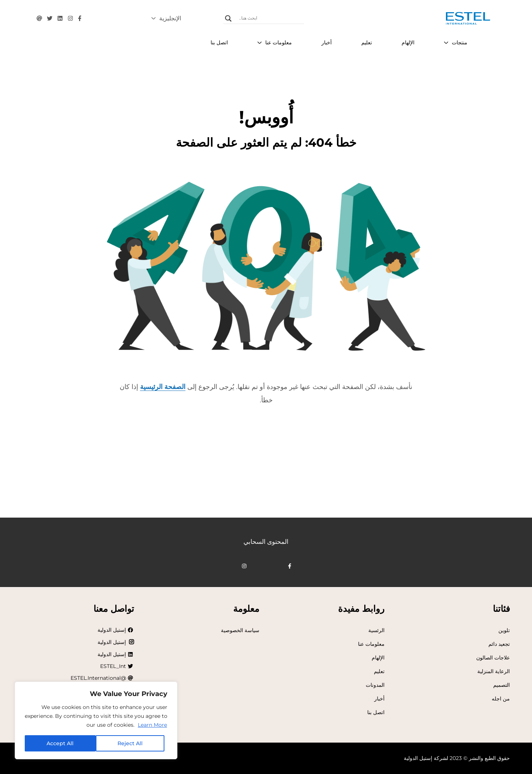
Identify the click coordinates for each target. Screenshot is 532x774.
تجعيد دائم (499, 644)
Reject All (130, 743)
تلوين (504, 630)
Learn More (152, 725)
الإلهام (378, 658)
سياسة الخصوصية (240, 630)
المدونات (375, 685)
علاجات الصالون (493, 658)
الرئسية (376, 630)
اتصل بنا (376, 712)
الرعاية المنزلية (494, 671)
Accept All (60, 743)
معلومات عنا (371, 644)
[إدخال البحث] (271, 18)
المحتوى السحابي (266, 542)
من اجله (501, 699)
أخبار (379, 699)
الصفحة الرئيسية (163, 387)
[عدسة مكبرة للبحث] (228, 18)
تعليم (379, 671)
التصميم (502, 685)
